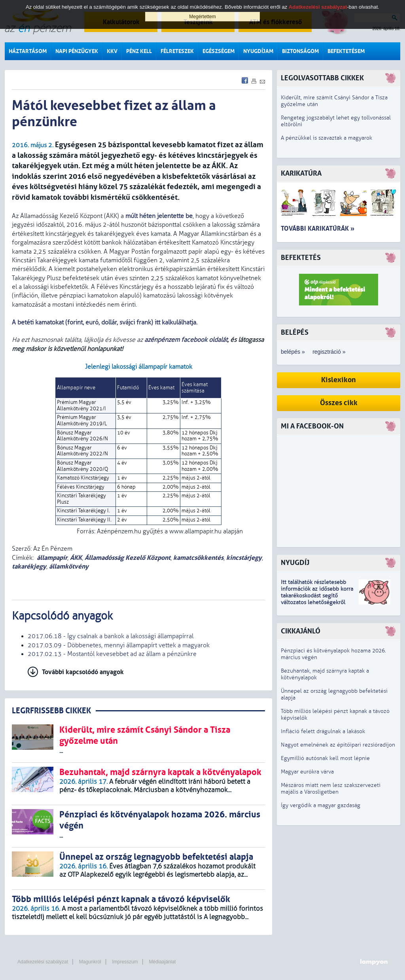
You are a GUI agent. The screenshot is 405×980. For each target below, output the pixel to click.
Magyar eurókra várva (307, 772)
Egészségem (219, 51)
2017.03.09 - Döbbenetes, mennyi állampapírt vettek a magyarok (119, 645)
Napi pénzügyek (77, 51)
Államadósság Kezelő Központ (128, 558)
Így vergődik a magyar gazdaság (321, 805)
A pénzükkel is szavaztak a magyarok (326, 138)
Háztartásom (28, 51)
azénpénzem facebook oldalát (186, 340)
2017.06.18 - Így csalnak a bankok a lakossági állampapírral (111, 636)
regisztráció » (329, 352)
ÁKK (76, 558)
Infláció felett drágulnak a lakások (323, 731)
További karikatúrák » (318, 228)
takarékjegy (29, 566)
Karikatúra (301, 173)
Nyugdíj (295, 563)
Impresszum (125, 962)
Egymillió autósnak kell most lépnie (325, 758)
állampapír (52, 558)
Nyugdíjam (258, 51)
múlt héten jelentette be (159, 216)
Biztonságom (300, 51)
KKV (112, 51)
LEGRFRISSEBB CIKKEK (51, 711)
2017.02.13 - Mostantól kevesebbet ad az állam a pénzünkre (112, 654)
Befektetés (301, 258)
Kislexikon (339, 380)
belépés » (293, 352)
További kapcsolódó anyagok (83, 672)
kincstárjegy (244, 558)
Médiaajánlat (162, 962)
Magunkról (90, 962)
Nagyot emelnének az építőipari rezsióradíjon (338, 745)
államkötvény (69, 566)
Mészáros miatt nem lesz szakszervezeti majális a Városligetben (331, 789)
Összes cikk (339, 403)
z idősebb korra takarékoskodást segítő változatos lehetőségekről (317, 596)
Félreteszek (177, 51)
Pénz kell (139, 51)
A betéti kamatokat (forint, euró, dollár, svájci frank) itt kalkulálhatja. (105, 322)
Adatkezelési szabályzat (43, 962)
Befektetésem (346, 51)
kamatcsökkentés (198, 558)
